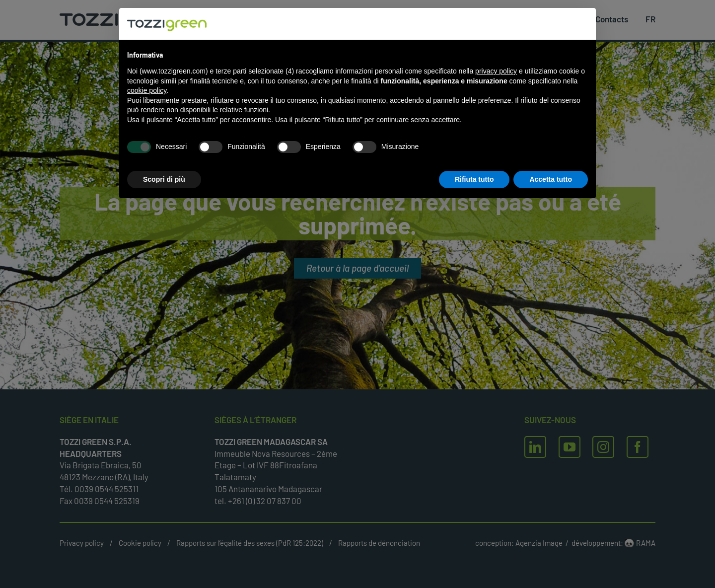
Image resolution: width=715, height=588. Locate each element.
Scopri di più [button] (164, 179)
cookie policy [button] (147, 90)
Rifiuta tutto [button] (474, 179)
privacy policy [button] (496, 71)
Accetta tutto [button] (551, 179)
